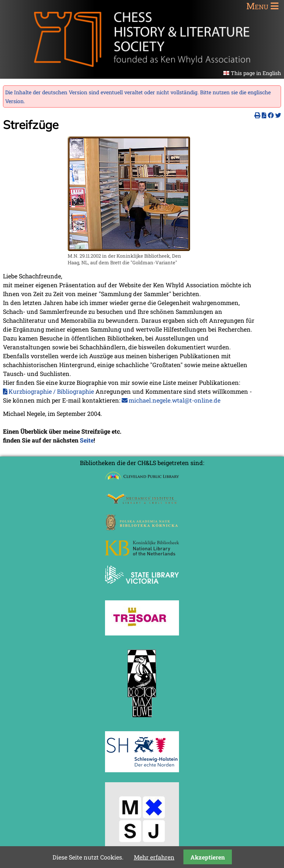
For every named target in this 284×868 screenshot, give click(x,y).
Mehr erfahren (154, 857)
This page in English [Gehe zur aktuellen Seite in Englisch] (256, 73)
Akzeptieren (208, 857)
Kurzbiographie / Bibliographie (51, 391)
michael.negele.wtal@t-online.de (175, 400)
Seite (87, 440)
